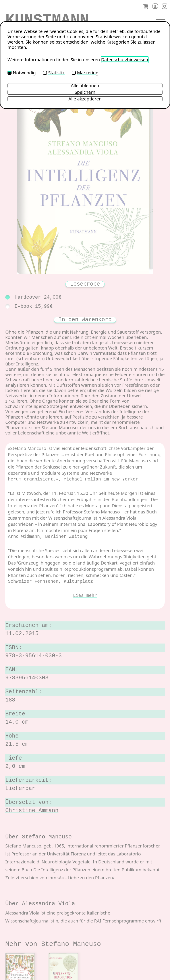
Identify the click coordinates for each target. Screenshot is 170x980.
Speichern (85, 92)
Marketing (85, 73)
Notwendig (22, 73)
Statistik (54, 73)
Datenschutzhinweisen (125, 60)
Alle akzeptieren (85, 99)
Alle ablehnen (85, 86)
